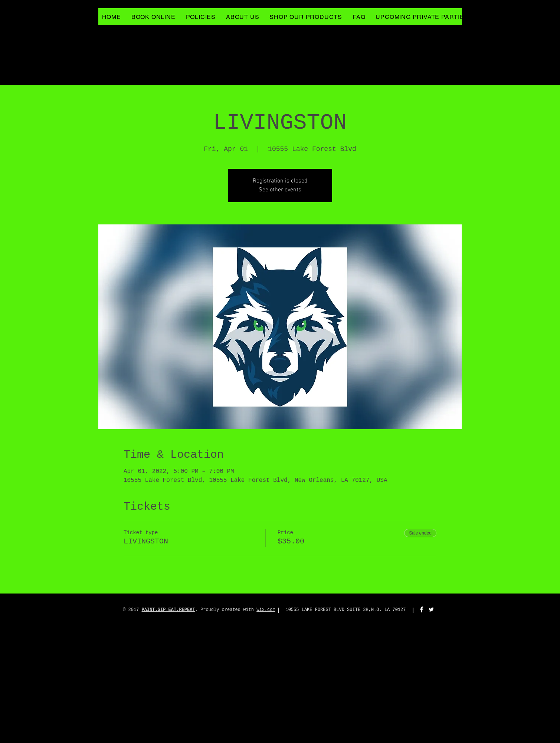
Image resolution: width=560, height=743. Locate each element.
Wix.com (266, 610)
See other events (280, 190)
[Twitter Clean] (431, 609)
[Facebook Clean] (422, 609)
